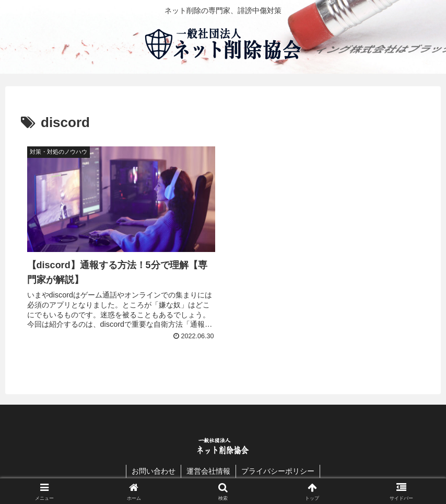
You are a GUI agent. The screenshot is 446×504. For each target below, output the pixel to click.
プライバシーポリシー (278, 471)
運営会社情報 (208, 471)
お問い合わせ (154, 471)
